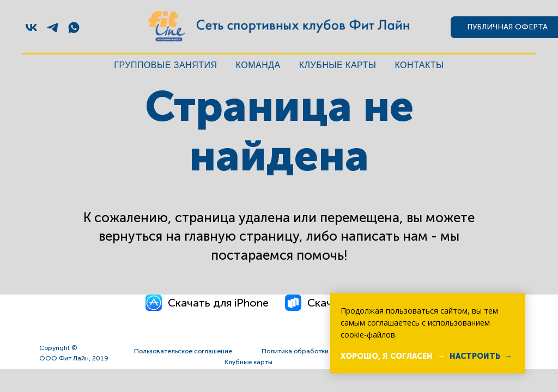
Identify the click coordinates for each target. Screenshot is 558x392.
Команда (258, 65)
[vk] (31, 27)
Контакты (419, 65)
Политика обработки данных (308, 351)
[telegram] (53, 27)
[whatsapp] (74, 27)
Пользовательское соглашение (183, 351)
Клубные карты (338, 65)
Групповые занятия (165, 65)
